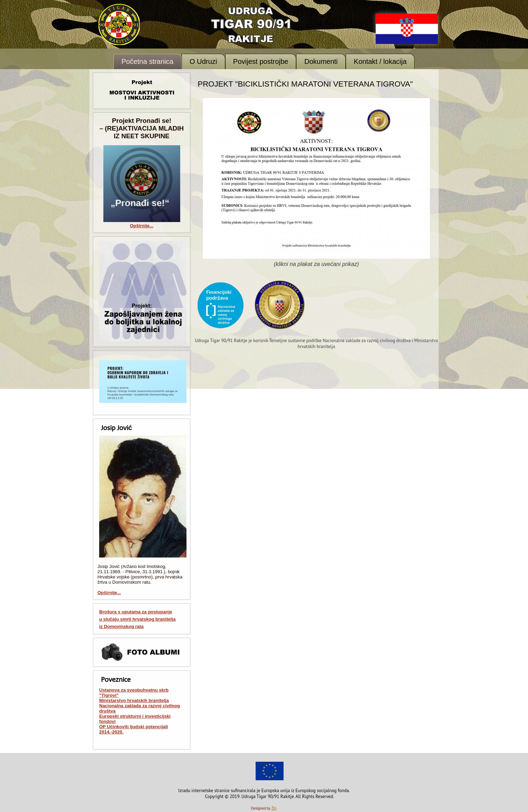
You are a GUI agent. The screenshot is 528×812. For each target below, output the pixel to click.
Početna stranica (148, 61)
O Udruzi (203, 61)
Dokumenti (321, 61)
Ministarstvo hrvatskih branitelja (134, 700)
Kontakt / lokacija (380, 61)
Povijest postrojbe (261, 61)
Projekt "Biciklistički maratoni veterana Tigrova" (305, 84)
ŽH (274, 808)
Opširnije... (142, 226)
